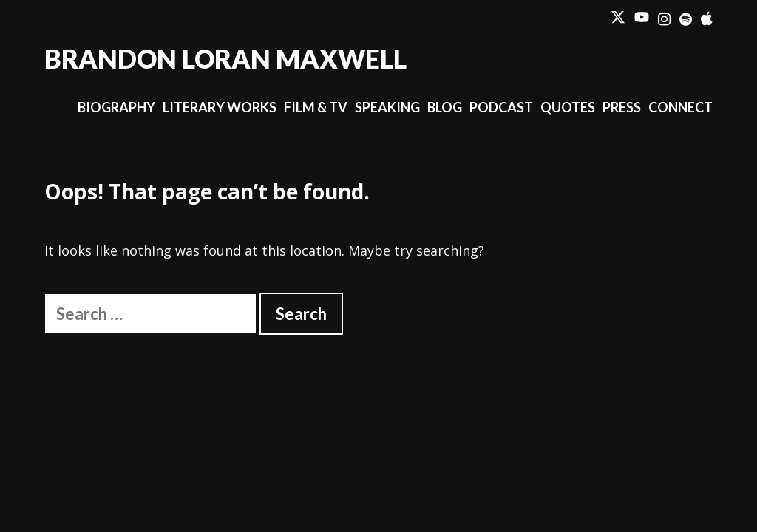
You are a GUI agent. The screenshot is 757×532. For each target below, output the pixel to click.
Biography (116, 107)
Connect (680, 107)
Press (622, 107)
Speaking (387, 107)
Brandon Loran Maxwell (225, 58)
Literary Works (220, 107)
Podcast (501, 107)
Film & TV (316, 107)
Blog (445, 107)
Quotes (568, 107)
